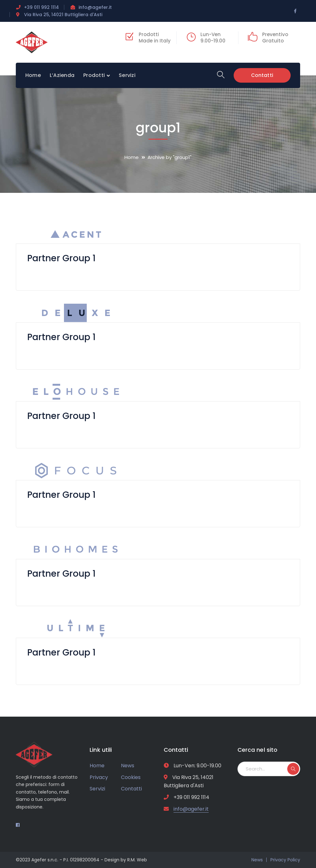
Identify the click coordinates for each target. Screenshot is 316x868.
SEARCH (293, 769)
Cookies (131, 777)
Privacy (99, 777)
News (128, 766)
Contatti (262, 75)
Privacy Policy (285, 860)
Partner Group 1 (62, 258)
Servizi (97, 789)
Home (132, 157)
